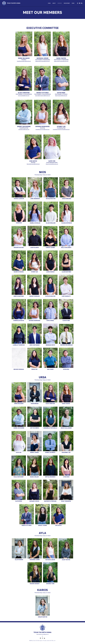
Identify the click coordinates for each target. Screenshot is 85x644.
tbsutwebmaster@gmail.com (33, 164)
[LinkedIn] (82, 3)
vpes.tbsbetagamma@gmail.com (43, 96)
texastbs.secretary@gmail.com (42, 129)
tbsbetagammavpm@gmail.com (43, 61)
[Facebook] (80, 3)
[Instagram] (78, 3)
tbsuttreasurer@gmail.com (61, 96)
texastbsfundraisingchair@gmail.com (61, 129)
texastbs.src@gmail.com (24, 129)
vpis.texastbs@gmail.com (24, 96)
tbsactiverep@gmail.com (52, 164)
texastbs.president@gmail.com (24, 61)
